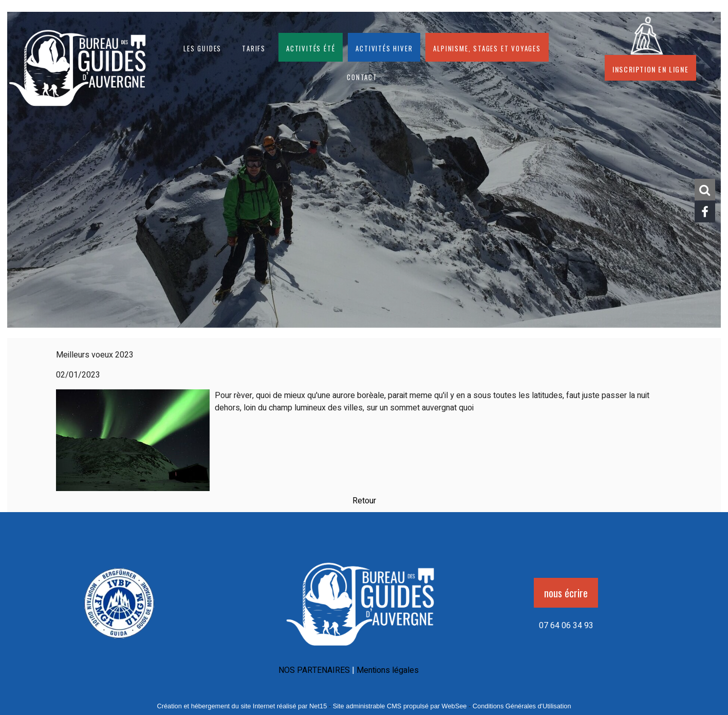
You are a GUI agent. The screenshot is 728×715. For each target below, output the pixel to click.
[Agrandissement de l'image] (119, 642)
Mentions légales (388, 670)
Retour (364, 501)
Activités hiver (384, 47)
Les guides (202, 47)
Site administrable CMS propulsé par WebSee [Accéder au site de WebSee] (400, 706)
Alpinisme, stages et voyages (487, 47)
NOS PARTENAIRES (314, 670)
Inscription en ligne (650, 68)
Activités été (311, 47)
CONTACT (362, 76)
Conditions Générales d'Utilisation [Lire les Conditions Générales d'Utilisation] (522, 706)
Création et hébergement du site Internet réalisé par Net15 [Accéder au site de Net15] (242, 706)
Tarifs (254, 47)
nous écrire (566, 593)
